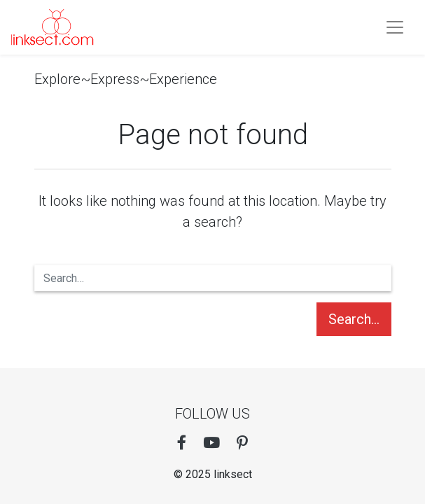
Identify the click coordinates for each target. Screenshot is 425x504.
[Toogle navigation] (395, 27)
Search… (354, 319)
